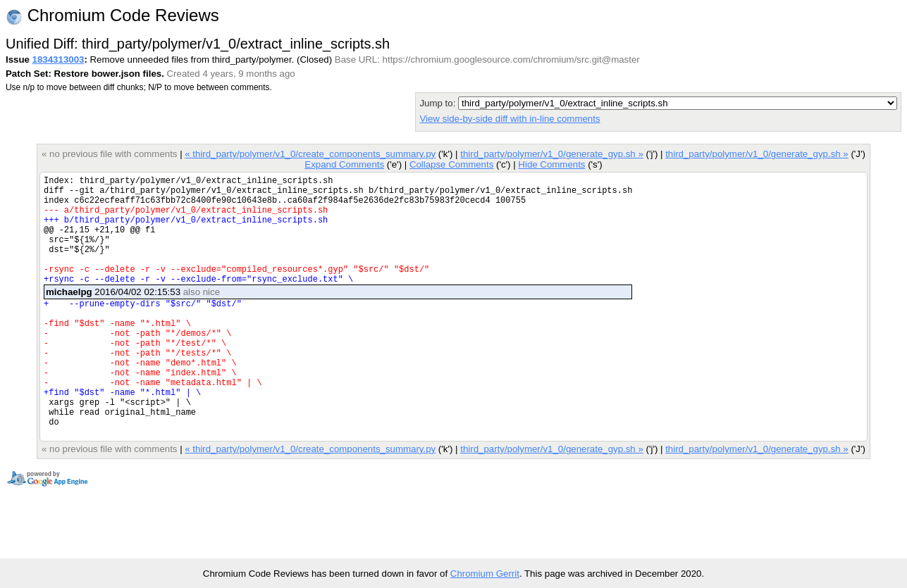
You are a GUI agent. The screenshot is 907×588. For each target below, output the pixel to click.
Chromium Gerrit (485, 574)
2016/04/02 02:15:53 (133, 315)
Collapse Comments (451, 164)
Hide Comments (551, 164)
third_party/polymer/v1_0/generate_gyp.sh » (552, 154)
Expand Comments (344, 164)
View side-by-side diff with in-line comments (510, 119)
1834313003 (58, 60)
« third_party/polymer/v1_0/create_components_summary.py (310, 154)
